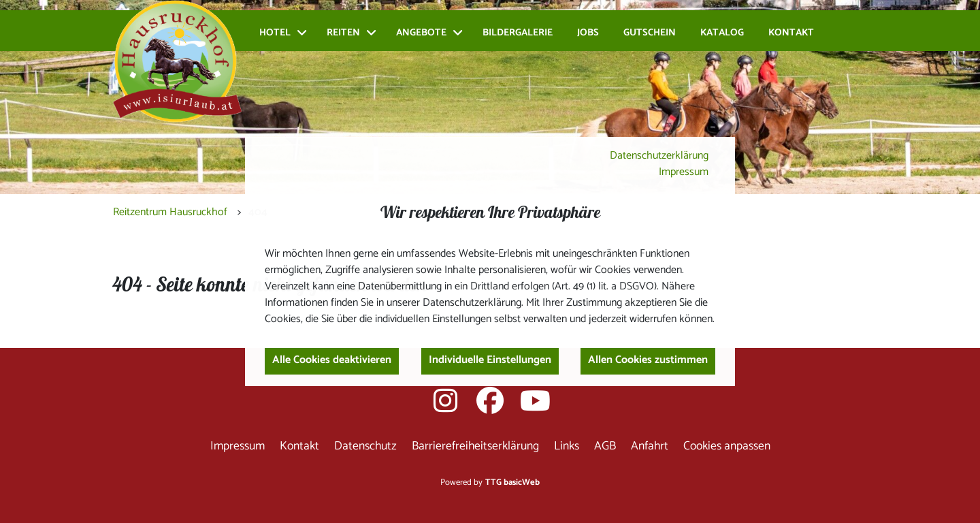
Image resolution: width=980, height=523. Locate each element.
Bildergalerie (518, 33)
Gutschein (650, 33)
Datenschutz (365, 446)
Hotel (275, 33)
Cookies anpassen (727, 446)
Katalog (722, 33)
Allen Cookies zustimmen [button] (648, 360)
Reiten (343, 33)
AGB (605, 446)
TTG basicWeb (512, 482)
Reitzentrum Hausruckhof (170, 212)
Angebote (421, 33)
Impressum (684, 172)
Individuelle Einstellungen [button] (490, 360)
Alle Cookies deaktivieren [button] (332, 360)
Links (567, 446)
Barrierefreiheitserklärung (475, 446)
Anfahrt (650, 446)
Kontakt (791, 33)
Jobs (588, 33)
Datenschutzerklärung (659, 156)
